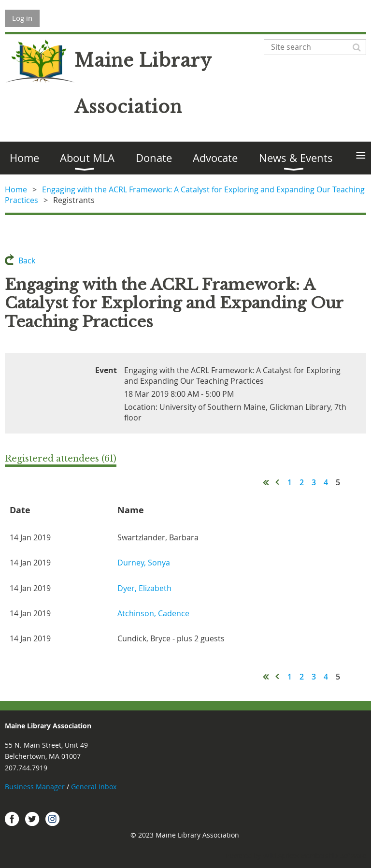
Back (27, 260)
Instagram (53, 819)
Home (16, 189)
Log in (22, 18)
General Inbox (95, 787)
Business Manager (35, 787)
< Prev (278, 482)
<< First (266, 482)
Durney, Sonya (144, 563)
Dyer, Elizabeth (144, 588)
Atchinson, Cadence (153, 613)
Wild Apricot (281, 856)
